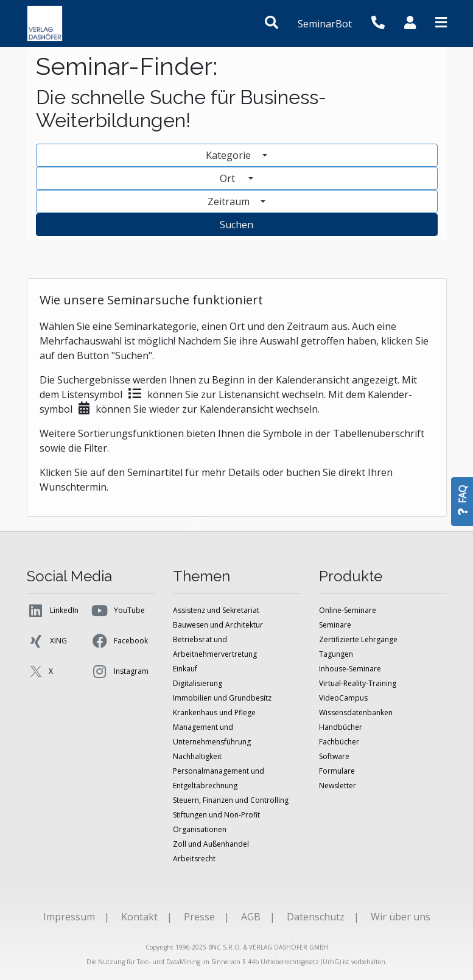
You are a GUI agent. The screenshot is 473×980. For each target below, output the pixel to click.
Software (334, 756)
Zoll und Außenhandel (211, 844)
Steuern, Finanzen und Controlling (231, 800)
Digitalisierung (198, 683)
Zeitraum (230, 201)
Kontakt (139, 917)
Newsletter (338, 786)
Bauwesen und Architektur (218, 625)
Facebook (119, 641)
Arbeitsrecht (194, 859)
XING (47, 641)
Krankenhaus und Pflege (214, 712)
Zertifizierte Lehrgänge (358, 639)
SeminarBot (325, 24)
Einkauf (185, 669)
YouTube (118, 611)
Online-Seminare (348, 610)
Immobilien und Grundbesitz (222, 698)
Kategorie (229, 155)
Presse (199, 917)
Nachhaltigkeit (197, 756)
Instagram (120, 671)
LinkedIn (53, 611)
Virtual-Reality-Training (358, 683)
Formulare (337, 771)
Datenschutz (316, 917)
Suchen (236, 225)
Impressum (69, 917)
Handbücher (341, 727)
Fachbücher (339, 742)
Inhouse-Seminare (350, 669)
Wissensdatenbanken (356, 712)
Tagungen (336, 654)
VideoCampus (343, 698)
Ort (233, 178)
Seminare (335, 625)
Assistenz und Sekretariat (216, 610)
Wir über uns (401, 917)
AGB (251, 917)
